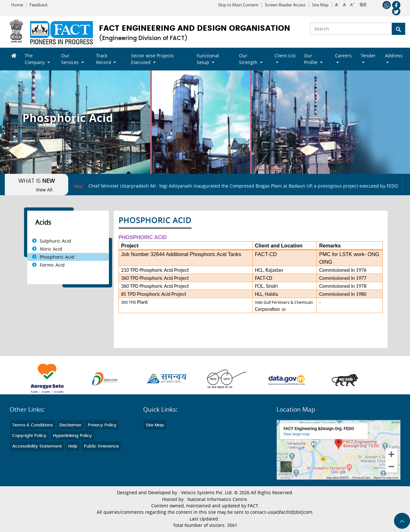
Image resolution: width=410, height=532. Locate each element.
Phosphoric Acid (57, 257)
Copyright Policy (29, 436)
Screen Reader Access (285, 5)
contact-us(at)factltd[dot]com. (282, 512)
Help (73, 446)
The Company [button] (35, 59)
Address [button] (394, 56)
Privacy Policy (102, 425)
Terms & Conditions (33, 425)
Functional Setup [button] (208, 59)
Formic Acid (52, 265)
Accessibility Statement (37, 446)
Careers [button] (343, 56)
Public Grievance (101, 446)
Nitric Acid (51, 249)
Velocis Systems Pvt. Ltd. (207, 493)
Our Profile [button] (311, 59)
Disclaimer (70, 425)
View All (44, 190)
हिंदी (363, 5)
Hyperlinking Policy (72, 436)
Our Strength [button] (249, 59)
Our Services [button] (71, 59)
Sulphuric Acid (55, 241)
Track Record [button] (104, 59)
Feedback (39, 5)
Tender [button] (368, 56)
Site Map (320, 5)
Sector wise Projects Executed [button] (152, 59)
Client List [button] (285, 56)
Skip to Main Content (238, 5)
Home (17, 5)
